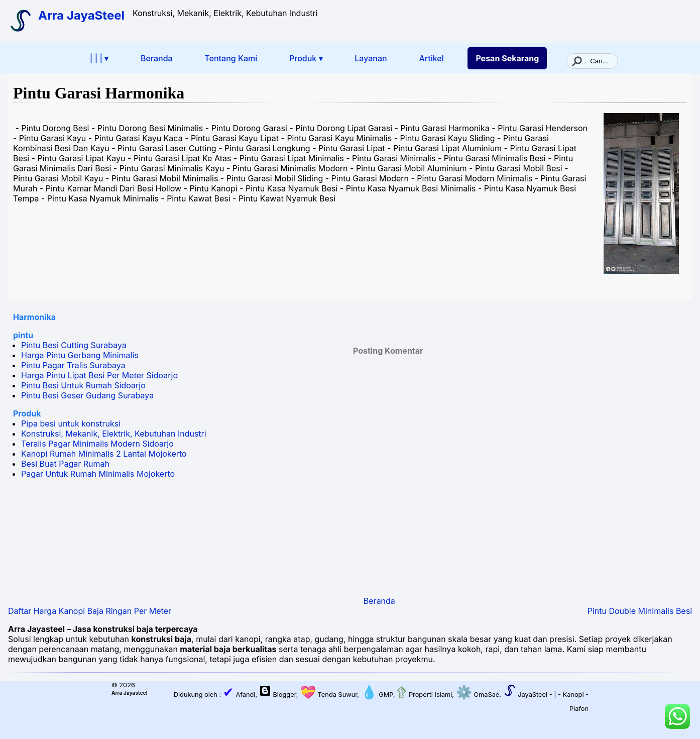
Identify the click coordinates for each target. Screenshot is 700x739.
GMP (376, 695)
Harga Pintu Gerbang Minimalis (80, 355)
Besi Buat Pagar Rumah (65, 464)
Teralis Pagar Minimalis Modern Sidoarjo (97, 444)
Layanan (371, 58)
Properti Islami (424, 695)
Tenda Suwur (327, 695)
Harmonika (34, 317)
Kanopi (573, 695)
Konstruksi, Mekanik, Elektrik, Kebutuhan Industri (114, 434)
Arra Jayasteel (129, 693)
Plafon (579, 709)
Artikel (431, 58)
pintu (23, 335)
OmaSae (477, 695)
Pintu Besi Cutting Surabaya (74, 345)
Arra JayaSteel (81, 15)
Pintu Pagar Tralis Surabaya (73, 365)
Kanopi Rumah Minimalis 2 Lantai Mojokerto (104, 454)
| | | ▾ (99, 58)
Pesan (507, 58)
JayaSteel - (527, 695)
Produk (27, 413)
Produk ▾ (306, 58)
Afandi (239, 695)
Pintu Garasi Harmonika (99, 93)
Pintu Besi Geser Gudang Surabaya (87, 395)
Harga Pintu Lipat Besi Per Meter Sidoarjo (99, 375)
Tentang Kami (231, 58)
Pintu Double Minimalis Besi (640, 611)
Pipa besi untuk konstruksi (71, 424)
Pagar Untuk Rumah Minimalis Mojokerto (98, 474)
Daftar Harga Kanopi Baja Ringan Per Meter (90, 611)
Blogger (284, 695)
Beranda (157, 58)
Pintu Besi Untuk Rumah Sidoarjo (83, 385)
